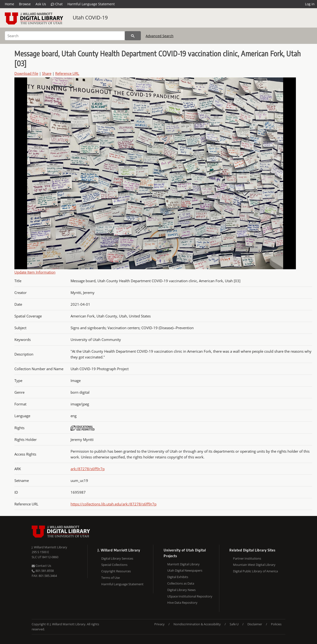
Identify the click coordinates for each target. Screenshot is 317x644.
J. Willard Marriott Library (49, 547)
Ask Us (41, 4)
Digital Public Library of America (255, 571)
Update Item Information (35, 272)
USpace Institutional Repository (190, 596)
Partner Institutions (247, 558)
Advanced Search (160, 36)
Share (47, 73)
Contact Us (41, 566)
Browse (25, 4)
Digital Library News (181, 590)
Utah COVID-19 (90, 18)
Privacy (159, 624)
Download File (26, 73)
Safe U (234, 624)
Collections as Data (181, 583)
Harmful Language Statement (91, 4)
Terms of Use (111, 578)
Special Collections (114, 565)
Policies (276, 624)
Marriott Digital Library (183, 564)
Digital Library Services (117, 558)
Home (9, 4)
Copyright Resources (116, 571)
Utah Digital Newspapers (185, 570)
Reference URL (67, 73)
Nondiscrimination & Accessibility (197, 624)
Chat (57, 4)
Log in (310, 4)
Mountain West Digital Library (254, 565)
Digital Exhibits (178, 577)
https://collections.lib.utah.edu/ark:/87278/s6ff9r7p (114, 504)
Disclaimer (255, 624)
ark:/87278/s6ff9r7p (88, 469)
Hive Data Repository (182, 603)
